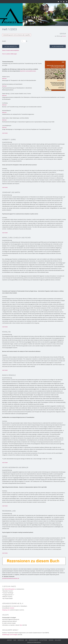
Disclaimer (58, 640)
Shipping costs (6, 610)
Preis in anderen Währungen (10, 54)
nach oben (5, 133)
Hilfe (15, 640)
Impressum (21, 640)
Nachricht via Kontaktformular (28, 71)
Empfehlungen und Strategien (10, 635)
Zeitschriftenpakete (10, 589)
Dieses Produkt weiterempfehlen (11, 50)
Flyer (21, 625)
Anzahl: (4, 41)
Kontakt (10, 640)
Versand (64, 36)
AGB (26, 640)
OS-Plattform (43, 640)
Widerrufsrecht (33, 640)
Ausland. (12, 608)
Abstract (4, 78)
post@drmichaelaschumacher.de (11, 578)
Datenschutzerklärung (34, 642)
